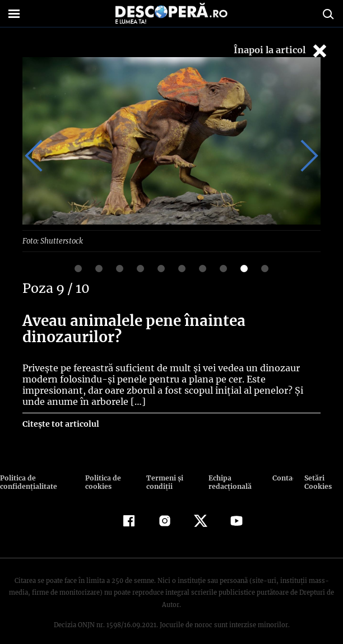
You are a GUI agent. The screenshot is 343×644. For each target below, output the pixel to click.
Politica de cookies (102, 482)
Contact (283, 477)
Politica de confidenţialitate (27, 482)
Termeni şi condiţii (163, 482)
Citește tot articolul (60, 423)
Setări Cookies (318, 482)
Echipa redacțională (228, 482)
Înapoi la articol (281, 51)
